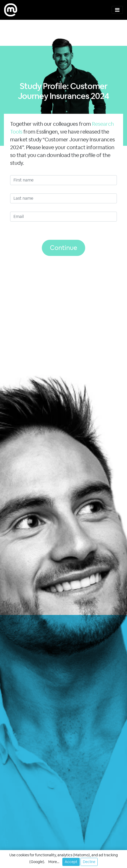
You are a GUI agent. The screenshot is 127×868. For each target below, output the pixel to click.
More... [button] (54, 862)
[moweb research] (11, 10)
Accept (71, 862)
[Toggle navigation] (117, 10)
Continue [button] (64, 248)
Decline (89, 862)
